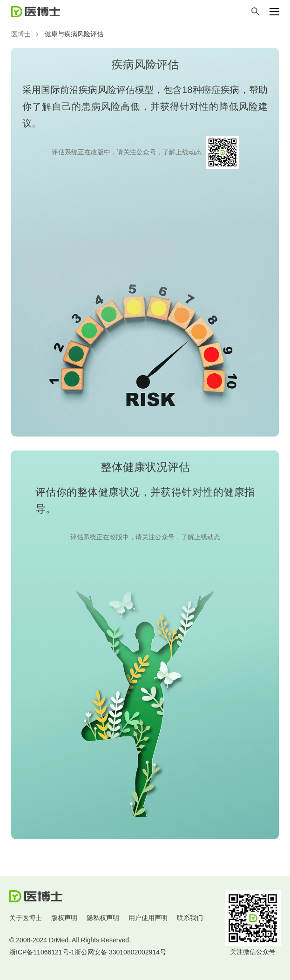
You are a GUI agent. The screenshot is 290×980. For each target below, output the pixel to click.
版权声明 (64, 918)
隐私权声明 (103, 918)
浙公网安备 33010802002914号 (120, 952)
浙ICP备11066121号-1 (42, 952)
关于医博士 (26, 918)
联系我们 (190, 918)
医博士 (21, 34)
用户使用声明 (148, 918)
